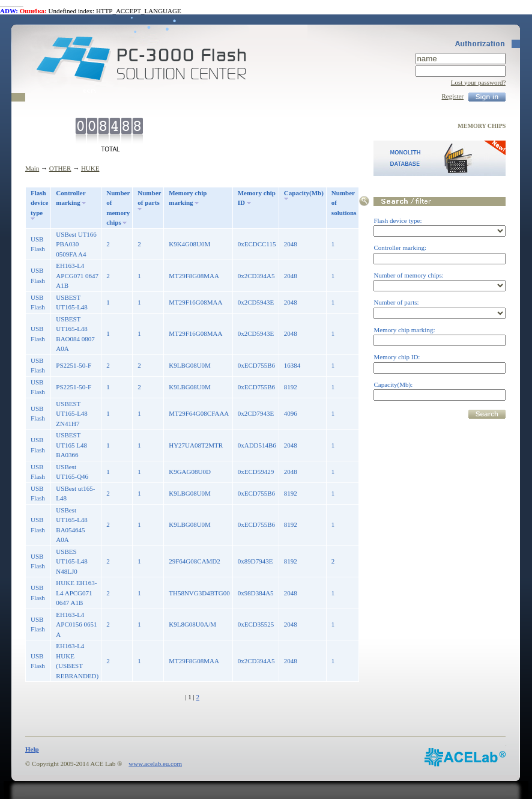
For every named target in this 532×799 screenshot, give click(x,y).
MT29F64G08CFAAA (199, 413)
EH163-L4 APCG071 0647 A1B (77, 275)
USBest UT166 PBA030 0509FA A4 (76, 244)
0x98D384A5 (256, 593)
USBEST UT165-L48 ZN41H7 (72, 414)
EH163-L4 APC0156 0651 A (76, 624)
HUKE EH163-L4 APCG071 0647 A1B (76, 593)
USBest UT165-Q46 (72, 472)
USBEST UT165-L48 (72, 302)
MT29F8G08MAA (194, 276)
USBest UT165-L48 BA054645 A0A (72, 525)
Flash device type (39, 203)
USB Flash (38, 244)
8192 (291, 387)
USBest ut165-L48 (75, 494)
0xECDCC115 (257, 244)
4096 (291, 413)
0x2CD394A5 (256, 276)
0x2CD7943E (256, 413)
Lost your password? (479, 82)
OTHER (60, 168)
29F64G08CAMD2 (195, 561)
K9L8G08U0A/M (192, 624)
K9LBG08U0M (190, 365)
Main (32, 168)
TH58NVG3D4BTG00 (199, 593)
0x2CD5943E (256, 302)
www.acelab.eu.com (155, 764)
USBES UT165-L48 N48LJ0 (72, 561)
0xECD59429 (256, 472)
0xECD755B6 (256, 365)
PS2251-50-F (74, 365)
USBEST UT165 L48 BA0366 (71, 445)
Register (453, 96)
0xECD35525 (256, 624)
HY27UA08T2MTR (196, 445)
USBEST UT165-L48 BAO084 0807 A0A (75, 334)
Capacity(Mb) (304, 193)
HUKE (90, 168)
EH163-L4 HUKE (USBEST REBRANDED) (77, 661)
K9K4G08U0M (189, 244)
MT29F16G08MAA (195, 302)
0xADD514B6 (257, 445)
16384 (292, 365)
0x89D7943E (255, 561)
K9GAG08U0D (190, 472)
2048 (291, 244)
